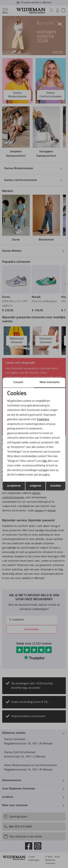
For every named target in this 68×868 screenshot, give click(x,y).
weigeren (35, 486)
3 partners (43, 420)
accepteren (14, 486)
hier (45, 461)
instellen (56, 486)
